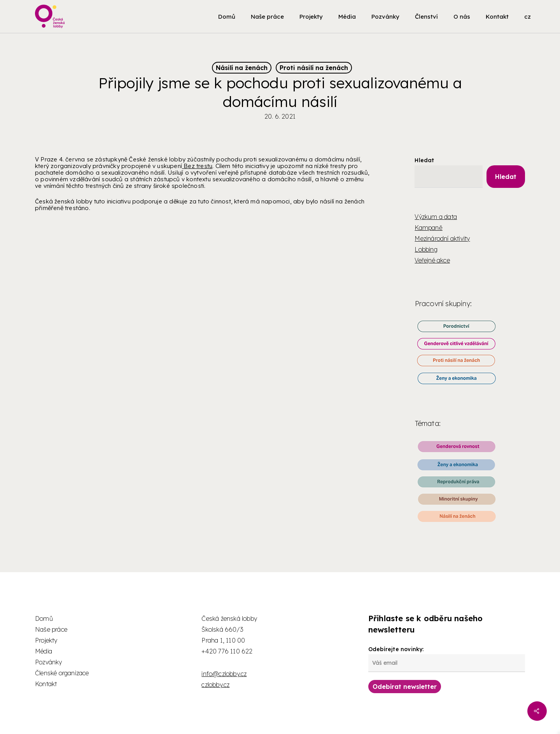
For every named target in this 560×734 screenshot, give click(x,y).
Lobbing (426, 249)
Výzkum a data (436, 217)
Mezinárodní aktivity (442, 238)
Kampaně (428, 228)
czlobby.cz (215, 685)
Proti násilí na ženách (314, 68)
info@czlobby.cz (224, 674)
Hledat (424, 160)
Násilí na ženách (242, 68)
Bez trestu (197, 166)
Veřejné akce (432, 260)
